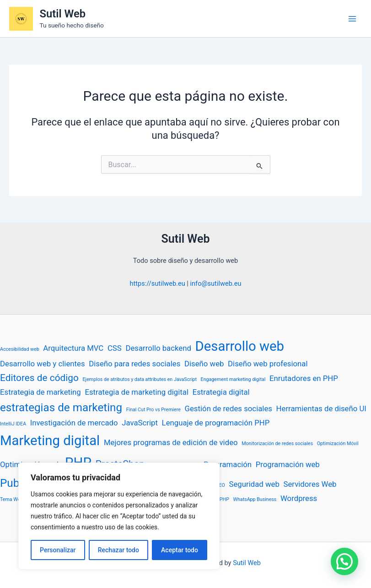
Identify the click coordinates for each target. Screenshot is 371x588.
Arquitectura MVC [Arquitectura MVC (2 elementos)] (73, 348)
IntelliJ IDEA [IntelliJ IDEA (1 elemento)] (13, 424)
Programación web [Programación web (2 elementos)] (288, 464)
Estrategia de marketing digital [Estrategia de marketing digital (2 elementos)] (137, 392)
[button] (344, 561)
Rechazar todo (118, 550)
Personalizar (58, 550)
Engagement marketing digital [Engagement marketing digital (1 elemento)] (233, 379)
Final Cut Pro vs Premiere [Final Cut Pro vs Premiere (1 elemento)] (153, 410)
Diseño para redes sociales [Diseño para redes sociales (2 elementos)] (134, 364)
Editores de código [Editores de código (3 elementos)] (39, 378)
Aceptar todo (180, 550)
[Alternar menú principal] (352, 19)
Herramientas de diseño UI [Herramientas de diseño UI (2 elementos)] (321, 408)
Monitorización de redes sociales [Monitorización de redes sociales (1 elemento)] (277, 444)
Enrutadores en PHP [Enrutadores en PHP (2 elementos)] (304, 378)
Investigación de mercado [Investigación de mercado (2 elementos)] (74, 423)
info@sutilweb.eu (215, 283)
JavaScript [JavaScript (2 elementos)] (140, 423)
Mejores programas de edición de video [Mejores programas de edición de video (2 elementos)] (171, 442)
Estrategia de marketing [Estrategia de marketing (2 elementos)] (40, 392)
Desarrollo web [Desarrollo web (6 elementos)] (240, 346)
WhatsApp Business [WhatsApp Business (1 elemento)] (255, 499)
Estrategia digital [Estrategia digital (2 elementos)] (221, 392)
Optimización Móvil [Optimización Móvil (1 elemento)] (338, 444)
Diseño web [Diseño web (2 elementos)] (204, 364)
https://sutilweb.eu (158, 283)
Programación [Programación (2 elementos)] (228, 464)
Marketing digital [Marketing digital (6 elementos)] (50, 441)
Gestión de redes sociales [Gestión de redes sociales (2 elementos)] (229, 408)
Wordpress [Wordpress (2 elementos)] (299, 498)
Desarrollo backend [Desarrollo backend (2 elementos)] (158, 348)
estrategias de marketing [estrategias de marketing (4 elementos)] (61, 408)
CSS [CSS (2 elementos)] (115, 348)
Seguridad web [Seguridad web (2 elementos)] (254, 484)
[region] (119, 516)
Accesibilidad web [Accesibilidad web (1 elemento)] (20, 349)
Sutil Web (63, 14)
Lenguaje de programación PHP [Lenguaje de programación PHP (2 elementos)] (216, 423)
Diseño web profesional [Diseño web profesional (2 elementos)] (268, 364)
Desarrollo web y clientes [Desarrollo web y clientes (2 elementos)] (43, 364)
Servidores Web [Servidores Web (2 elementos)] (310, 484)
